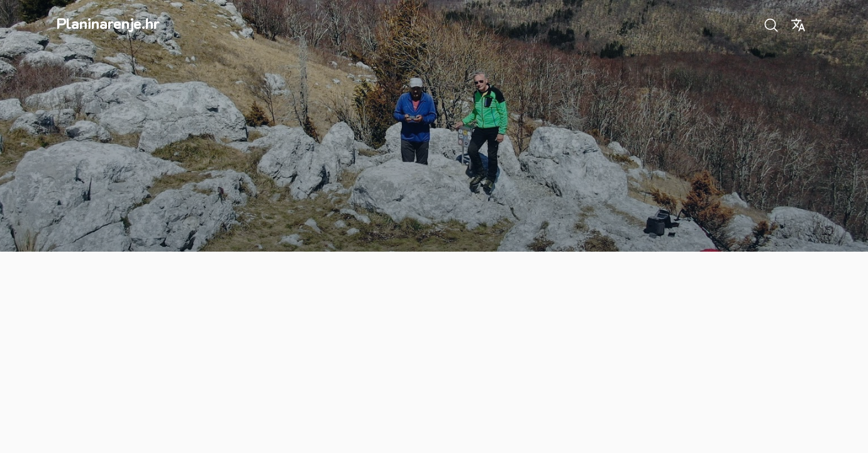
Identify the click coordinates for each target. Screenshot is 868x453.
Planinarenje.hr (108, 23)
